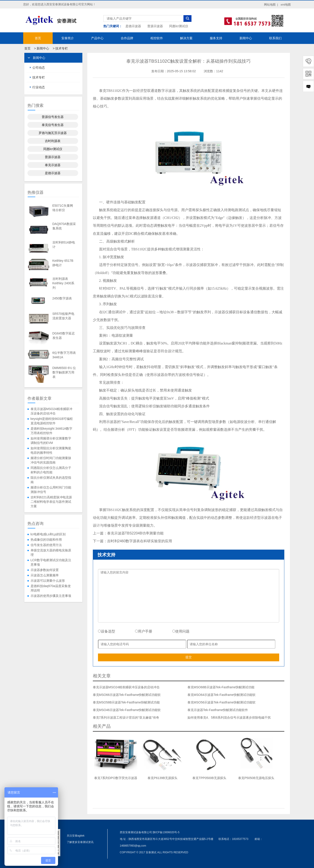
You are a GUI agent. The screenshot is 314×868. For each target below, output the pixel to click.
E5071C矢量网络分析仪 (63, 208)
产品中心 (97, 38)
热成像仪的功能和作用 (46, 540)
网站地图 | (271, 5)
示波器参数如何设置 (45, 570)
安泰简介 (68, 38)
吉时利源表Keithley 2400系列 (63, 283)
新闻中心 (246, 38)
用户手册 (144, 631)
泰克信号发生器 (53, 125)
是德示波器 (133, 26)
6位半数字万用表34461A (64, 355)
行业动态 (39, 87)
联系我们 (275, 38)
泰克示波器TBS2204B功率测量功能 (135, 533)
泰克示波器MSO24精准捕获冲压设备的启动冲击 (51, 411)
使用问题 (181, 631)
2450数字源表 (62, 298)
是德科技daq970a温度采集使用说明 (51, 588)
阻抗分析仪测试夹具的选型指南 (51, 480)
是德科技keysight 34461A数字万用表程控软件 (52, 431)
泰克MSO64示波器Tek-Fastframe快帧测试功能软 (221, 695)
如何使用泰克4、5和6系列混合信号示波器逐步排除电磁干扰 (229, 717)
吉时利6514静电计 (64, 245)
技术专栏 (62, 48)
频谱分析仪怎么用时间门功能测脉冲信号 (51, 490)
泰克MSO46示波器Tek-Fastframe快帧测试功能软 (127, 710)
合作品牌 (127, 38)
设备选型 (107, 631)
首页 (38, 38)
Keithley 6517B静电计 (63, 263)
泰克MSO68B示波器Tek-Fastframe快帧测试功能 (221, 687)
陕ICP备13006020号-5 (166, 832)
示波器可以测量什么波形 (48, 581)
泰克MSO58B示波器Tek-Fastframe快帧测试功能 (126, 702)
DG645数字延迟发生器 (64, 336)
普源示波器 (155, 26)
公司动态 (39, 68)
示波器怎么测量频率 (45, 575)
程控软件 (157, 38)
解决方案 (186, 38)
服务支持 (216, 38)
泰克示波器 (53, 165)
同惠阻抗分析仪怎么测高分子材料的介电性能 (51, 470)
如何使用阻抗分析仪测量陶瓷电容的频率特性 (51, 450)
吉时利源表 (53, 141)
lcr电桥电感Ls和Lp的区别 (48, 534)
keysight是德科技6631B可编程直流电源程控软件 (52, 421)
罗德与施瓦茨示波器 (53, 133)
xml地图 (286, 5)
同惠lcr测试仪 (179, 26)
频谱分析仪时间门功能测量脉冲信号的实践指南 (51, 460)
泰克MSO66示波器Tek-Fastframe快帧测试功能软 (127, 695)
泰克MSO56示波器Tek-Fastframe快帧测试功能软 (221, 702)
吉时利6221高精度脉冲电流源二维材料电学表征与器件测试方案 (51, 502)
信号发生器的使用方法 (46, 545)
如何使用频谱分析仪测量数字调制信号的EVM (51, 441)
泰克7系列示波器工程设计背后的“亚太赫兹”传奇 (126, 717)
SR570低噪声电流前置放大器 (63, 316)
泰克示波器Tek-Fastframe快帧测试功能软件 (218, 710)
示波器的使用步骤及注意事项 (51, 596)
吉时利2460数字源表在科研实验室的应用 (140, 541)
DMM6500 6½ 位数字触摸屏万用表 (64, 372)
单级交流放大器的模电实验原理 (51, 553)
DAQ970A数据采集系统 (64, 226)
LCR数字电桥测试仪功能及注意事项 (51, 562)
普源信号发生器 (53, 117)
